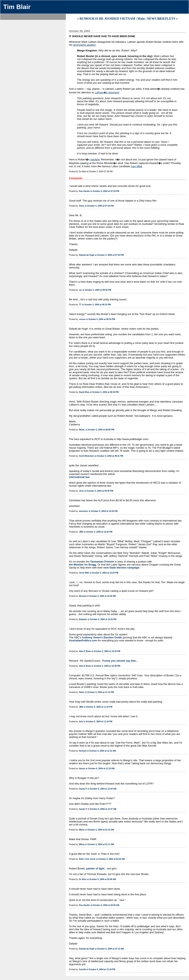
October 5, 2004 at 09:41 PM (110, 456)
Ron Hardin (84, 191)
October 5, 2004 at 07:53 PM (106, 191)
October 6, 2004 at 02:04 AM (112, 859)
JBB (81, 532)
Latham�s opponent (107, 92)
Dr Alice (83, 879)
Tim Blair (17, 7)
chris (81, 491)
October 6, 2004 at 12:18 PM (102, 969)
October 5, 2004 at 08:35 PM (105, 392)
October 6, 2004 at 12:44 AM (103, 789)
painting (95, 159)
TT (80, 305)
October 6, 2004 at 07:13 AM (110, 949)
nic (80, 290)
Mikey (82, 830)
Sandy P (83, 789)
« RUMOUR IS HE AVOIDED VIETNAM (106, 19)
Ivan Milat (136, 166)
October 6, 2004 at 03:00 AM (106, 905)
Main (141, 19)
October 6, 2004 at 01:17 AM (101, 844)
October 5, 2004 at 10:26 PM (104, 511)
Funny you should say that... (120, 661)
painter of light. (96, 868)
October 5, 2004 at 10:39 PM (107, 666)
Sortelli (82, 969)
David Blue (84, 392)
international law (79, 477)
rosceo (82, 319)
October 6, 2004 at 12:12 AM (103, 751)
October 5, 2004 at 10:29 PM (105, 573)
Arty (81, 722)
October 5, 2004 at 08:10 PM (98, 305)
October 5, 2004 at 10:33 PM (103, 619)
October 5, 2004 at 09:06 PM (101, 430)
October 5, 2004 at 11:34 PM (99, 722)
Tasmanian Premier (102, 562)
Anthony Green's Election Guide (102, 637)
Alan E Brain (85, 651)
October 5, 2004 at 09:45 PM (100, 491)
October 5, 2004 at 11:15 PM (101, 692)
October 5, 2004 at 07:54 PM (100, 206)
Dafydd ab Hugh (87, 255)
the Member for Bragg (83, 565)
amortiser (84, 511)
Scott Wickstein (86, 456)
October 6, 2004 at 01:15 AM (101, 830)
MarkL (82, 430)
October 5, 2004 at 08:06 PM (98, 290)
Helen (82, 692)
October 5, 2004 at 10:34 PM (107, 651)
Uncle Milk (84, 573)
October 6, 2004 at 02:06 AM (103, 879)
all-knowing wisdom (84, 45)
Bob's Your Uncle (87, 859)
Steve (82, 206)
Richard (83, 596)
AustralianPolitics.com (83, 640)
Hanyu (82, 769)
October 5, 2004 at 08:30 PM (102, 319)
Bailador (83, 619)
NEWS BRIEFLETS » (162, 19)
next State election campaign (121, 568)
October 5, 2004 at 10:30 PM (103, 596)
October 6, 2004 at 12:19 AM (101, 769)
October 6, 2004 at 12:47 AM (103, 809)
